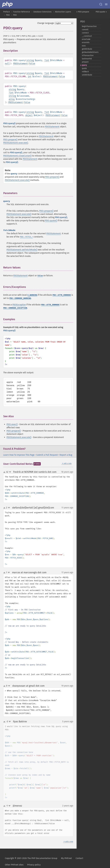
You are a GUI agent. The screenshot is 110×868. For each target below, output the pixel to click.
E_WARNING (32, 295)
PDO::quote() (51, 221)
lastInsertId (87, 59)
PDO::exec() (12, 424)
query (84, 65)
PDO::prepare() (10, 140)
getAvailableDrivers (90, 52)
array (12, 99)
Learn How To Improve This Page (19, 455)
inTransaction (88, 55)
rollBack (85, 72)
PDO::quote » (101, 12)
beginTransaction (89, 26)
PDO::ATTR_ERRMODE (62, 295)
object (29, 115)
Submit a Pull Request (47, 455)
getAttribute (87, 49)
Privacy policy (34, 865)
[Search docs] (101, 4)
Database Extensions (42, 12)
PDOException (19, 305)
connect (85, 33)
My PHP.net (66, 858)
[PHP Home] (8, 4)
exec (84, 46)
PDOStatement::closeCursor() (17, 156)
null (7, 64)
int (47, 60)
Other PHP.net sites (14, 865)
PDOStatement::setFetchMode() (22, 250)
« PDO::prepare (83, 12)
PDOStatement (20, 64)
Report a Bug (66, 455)
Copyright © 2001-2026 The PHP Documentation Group (31, 858)
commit (85, 30)
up (5, 472)
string (30, 60)
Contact (79, 858)
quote (84, 68)
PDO (8, 15)
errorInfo (86, 43)
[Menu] (106, 4)
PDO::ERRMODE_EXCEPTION (15, 308)
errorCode (86, 39)
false (32, 64)
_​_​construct (87, 36)
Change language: (46, 23)
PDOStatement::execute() (16, 143)
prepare (85, 62)
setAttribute (87, 75)
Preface (7, 12)
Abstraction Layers (63, 12)
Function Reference (22, 12)
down (10, 472)
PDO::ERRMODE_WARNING (20, 298)
